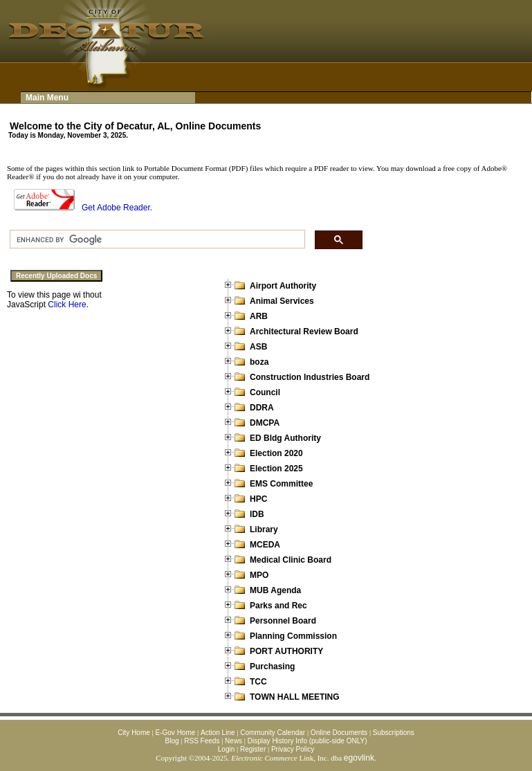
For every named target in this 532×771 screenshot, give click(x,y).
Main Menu (47, 98)
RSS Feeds (202, 741)
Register (253, 749)
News (233, 741)
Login (226, 749)
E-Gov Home (176, 733)
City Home (134, 733)
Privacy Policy (293, 749)
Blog (172, 741)
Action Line (218, 733)
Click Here (67, 305)
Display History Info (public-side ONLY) (308, 741)
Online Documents (339, 733)
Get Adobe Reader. (83, 208)
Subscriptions (394, 733)
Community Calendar (273, 733)
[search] (156, 239)
